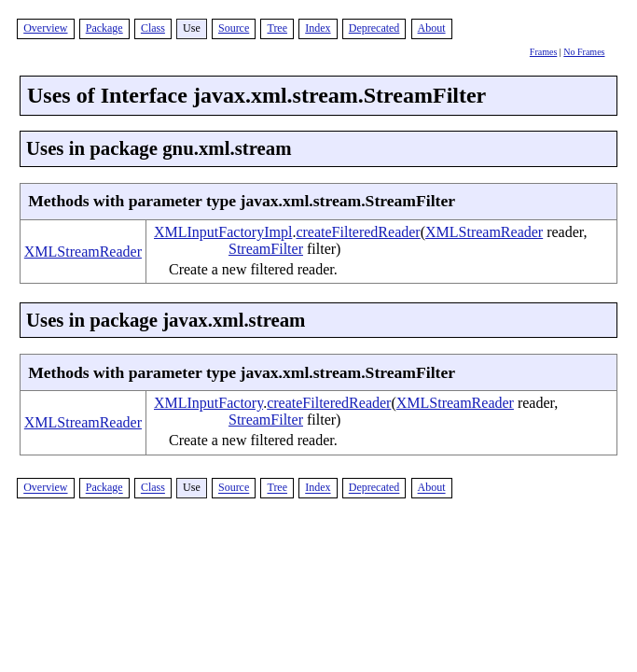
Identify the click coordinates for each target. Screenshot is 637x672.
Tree (277, 28)
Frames (543, 52)
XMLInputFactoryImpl (223, 232)
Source (234, 28)
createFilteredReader (358, 232)
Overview (45, 28)
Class (153, 28)
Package (104, 28)
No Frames (584, 52)
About (432, 28)
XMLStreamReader (83, 252)
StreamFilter (266, 249)
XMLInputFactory (208, 403)
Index (318, 28)
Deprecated (374, 28)
